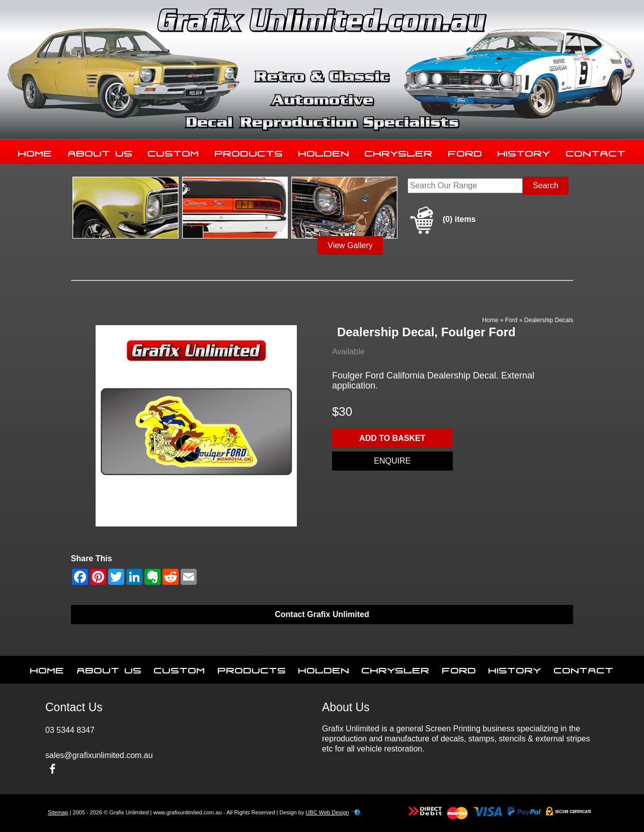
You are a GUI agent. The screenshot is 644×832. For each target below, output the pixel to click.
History (524, 152)
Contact (596, 152)
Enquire (392, 461)
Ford (465, 152)
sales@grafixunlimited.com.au (99, 755)
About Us (100, 152)
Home (35, 152)
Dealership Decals (549, 320)
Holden (324, 152)
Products (249, 152)
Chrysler (399, 152)
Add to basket (392, 438)
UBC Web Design (328, 812)
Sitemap (58, 812)
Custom (174, 152)
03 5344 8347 (70, 730)
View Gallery (350, 245)
